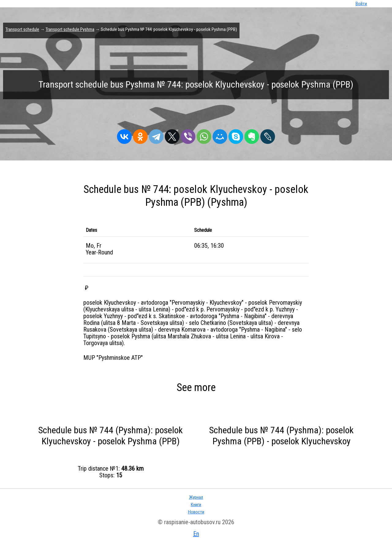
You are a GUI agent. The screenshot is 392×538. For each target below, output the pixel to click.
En (196, 534)
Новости (196, 512)
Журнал (196, 497)
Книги (196, 505)
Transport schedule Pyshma (70, 29)
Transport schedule (22, 29)
